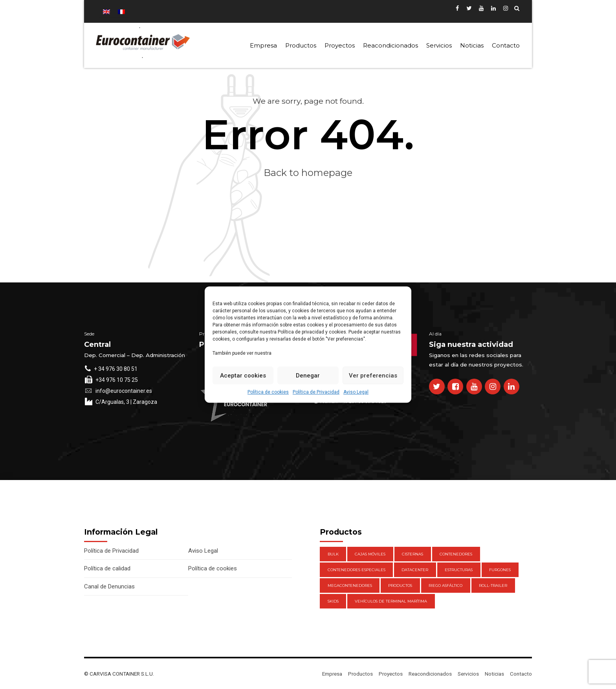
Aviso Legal (356, 392)
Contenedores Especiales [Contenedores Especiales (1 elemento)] (357, 570)
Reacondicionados (390, 45)
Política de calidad (107, 568)
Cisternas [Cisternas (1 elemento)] (412, 554)
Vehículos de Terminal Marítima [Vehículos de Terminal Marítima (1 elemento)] (391, 601)
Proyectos (340, 45)
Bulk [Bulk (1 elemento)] (333, 554)
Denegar (308, 376)
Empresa (263, 45)
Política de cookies (268, 392)
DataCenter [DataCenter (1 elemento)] (415, 570)
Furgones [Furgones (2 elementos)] (500, 570)
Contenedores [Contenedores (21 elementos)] (456, 554)
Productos (301, 45)
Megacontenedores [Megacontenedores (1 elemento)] (350, 585)
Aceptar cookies (243, 376)
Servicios (439, 45)
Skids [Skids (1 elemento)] (333, 601)
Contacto (506, 45)
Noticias (472, 45)
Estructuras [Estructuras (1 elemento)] (459, 570)
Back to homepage (308, 173)
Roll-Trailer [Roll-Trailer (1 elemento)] (493, 585)
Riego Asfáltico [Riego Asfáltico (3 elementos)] (445, 585)
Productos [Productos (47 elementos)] (400, 585)
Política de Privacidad (316, 392)
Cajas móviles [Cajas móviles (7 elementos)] (370, 554)
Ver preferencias (373, 376)
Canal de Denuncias (109, 586)
